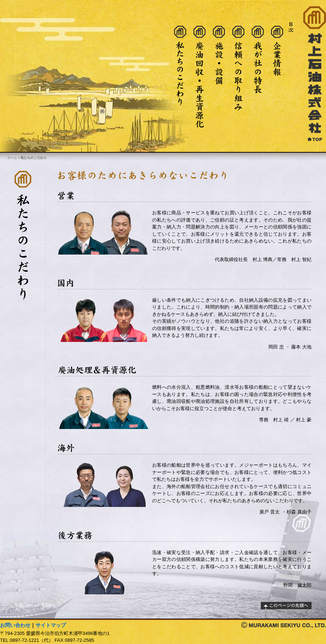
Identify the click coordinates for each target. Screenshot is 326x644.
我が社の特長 (258, 77)
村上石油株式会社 (315, 74)
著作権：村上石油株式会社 (283, 625)
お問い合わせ (15, 625)
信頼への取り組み (238, 77)
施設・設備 (219, 77)
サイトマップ (51, 625)
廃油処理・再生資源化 (200, 77)
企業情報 (277, 77)
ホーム (12, 158)
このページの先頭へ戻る (286, 606)
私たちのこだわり (180, 77)
